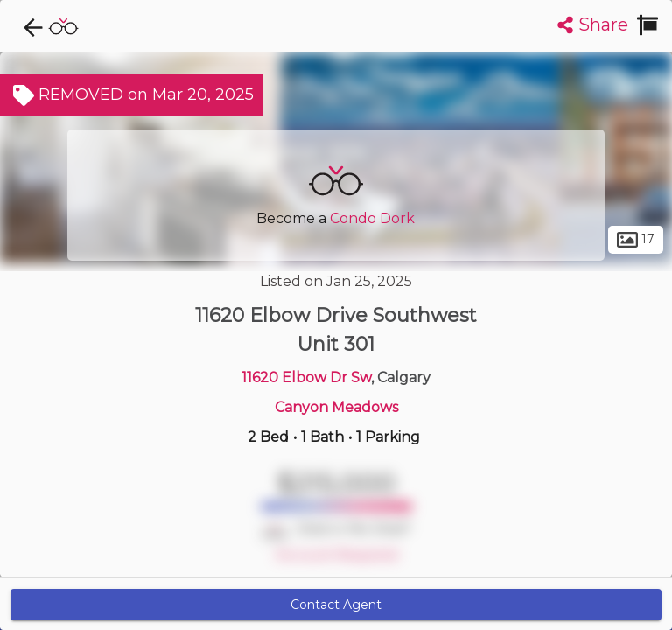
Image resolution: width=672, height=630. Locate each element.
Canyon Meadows (336, 407)
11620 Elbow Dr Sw (306, 378)
